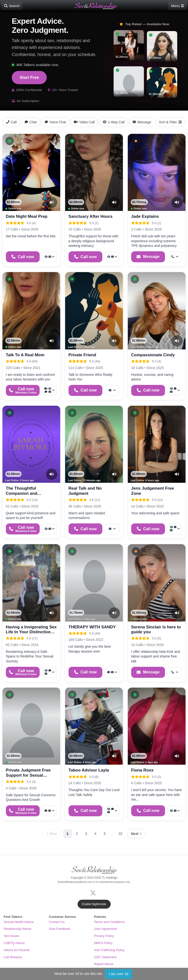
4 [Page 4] (95, 834)
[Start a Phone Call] (23, 257)
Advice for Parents (17, 950)
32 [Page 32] (120, 834)
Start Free (29, 77)
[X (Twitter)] (94, 892)
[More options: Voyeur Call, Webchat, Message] (175, 390)
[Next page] (136, 834)
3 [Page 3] (86, 834)
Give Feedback (60, 929)
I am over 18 (119, 974)
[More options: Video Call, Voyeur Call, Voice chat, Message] (49, 390)
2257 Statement (105, 957)
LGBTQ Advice (14, 943)
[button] (10, 141)
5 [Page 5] (105, 834)
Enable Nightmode (94, 904)
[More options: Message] (112, 390)
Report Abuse (104, 964)
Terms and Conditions (109, 922)
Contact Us (57, 922)
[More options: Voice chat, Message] (112, 672)
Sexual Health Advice (19, 922)
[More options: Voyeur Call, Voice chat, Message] (49, 672)
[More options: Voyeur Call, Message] (49, 257)
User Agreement (106, 929)
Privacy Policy (104, 936)
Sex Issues (12, 936)
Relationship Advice (18, 929)
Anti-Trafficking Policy (109, 950)
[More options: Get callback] (175, 257)
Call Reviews (13, 957)
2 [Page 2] (77, 834)
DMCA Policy (103, 943)
